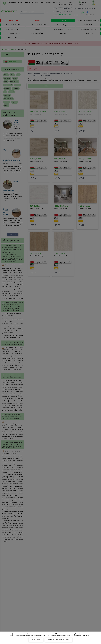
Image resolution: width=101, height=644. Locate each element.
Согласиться (36, 640)
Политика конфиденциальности (59, 640)
